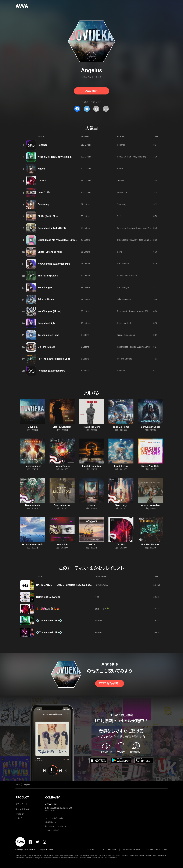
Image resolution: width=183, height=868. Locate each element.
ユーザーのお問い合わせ (55, 818)
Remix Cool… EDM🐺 (48, 597)
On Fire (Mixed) (46, 347)
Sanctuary (43, 204)
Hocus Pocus (62, 466)
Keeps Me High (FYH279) (52, 228)
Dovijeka (33, 427)
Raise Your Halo (150, 466)
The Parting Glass (48, 276)
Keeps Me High (46, 323)
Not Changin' (123, 264)
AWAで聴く (91, 91)
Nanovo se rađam (150, 505)
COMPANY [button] (52, 797)
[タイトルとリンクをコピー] (96, 109)
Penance (43, 145)
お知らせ (20, 814)
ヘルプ (19, 818)
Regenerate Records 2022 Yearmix (133, 347)
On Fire (42, 181)
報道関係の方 (51, 822)
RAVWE (98, 621)
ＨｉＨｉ (97, 597)
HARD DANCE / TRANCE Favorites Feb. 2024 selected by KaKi (71, 585)
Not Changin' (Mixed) (49, 311)
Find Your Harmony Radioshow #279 (134, 228)
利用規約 (90, 850)
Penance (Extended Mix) (51, 371)
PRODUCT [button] (22, 797)
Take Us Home (46, 299)
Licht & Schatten (62, 427)
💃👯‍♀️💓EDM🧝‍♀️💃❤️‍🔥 (48, 609)
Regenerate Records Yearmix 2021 (133, 311)
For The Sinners (125, 359)
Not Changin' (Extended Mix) (54, 264)
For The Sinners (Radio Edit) (54, 359)
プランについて (23, 809)
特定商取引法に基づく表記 (157, 850)
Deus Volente (33, 505)
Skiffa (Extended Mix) (50, 252)
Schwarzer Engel (150, 427)
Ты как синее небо (49, 335)
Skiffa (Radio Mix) (48, 216)
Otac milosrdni (62, 505)
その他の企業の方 (52, 830)
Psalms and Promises (127, 276)
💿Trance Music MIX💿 (49, 621)
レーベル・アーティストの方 (56, 826)
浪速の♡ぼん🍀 (102, 609)
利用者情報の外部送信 (131, 850)
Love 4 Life (44, 192)
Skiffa (120, 216)
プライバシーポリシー (108, 850)
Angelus (27, 785)
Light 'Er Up (121, 466)
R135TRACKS (101, 585)
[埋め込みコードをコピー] (106, 109)
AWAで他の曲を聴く (110, 683)
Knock (41, 169)
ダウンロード (21, 804)
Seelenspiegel (33, 466)
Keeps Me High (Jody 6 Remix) (55, 157)
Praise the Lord (91, 427)
